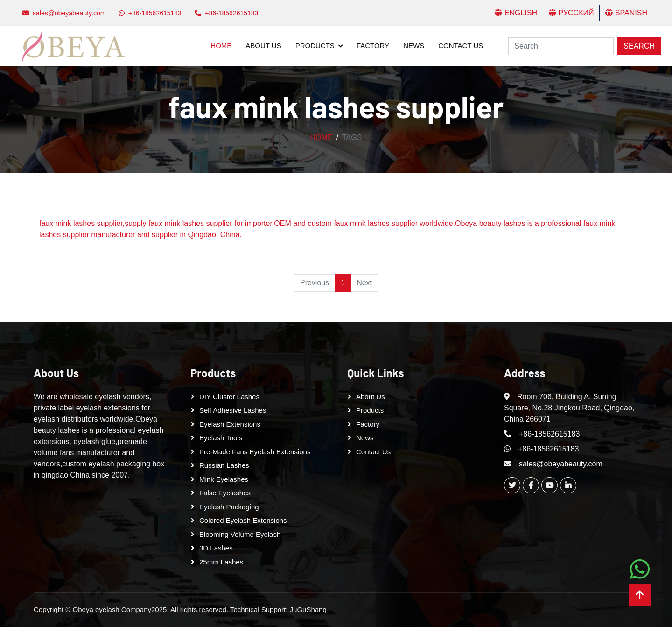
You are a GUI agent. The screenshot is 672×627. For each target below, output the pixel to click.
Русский (571, 13)
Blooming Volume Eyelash (240, 534)
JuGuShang (308, 609)
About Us (263, 46)
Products (315, 46)
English (516, 13)
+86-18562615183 (549, 434)
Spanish (626, 13)
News (414, 46)
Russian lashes (224, 465)
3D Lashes (216, 548)
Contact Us (461, 46)
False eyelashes (225, 493)
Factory (373, 46)
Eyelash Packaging (229, 507)
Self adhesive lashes (233, 410)
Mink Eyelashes (224, 479)
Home (221, 46)
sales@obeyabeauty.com (561, 464)
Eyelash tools (221, 438)
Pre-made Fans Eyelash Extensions (255, 452)
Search (639, 46)
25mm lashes (221, 562)
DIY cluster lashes (229, 397)
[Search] (561, 46)
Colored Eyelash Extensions (243, 520)
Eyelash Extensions (230, 424)
